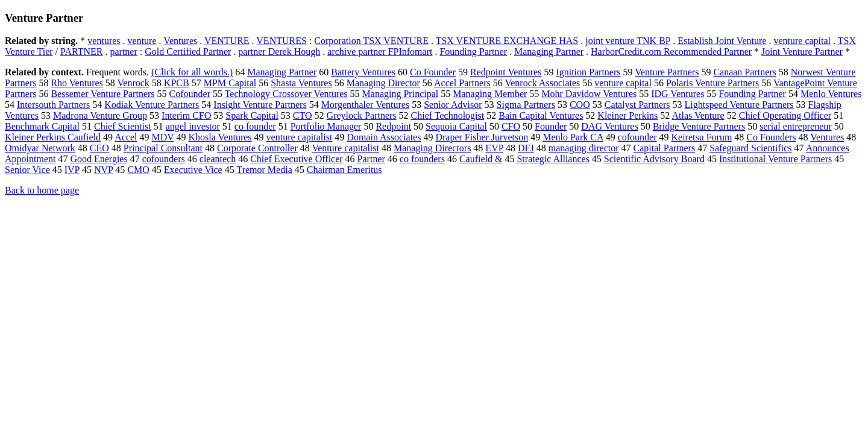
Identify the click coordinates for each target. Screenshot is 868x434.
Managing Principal (401, 94)
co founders (422, 159)
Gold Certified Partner (188, 52)
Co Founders (771, 137)
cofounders (164, 159)
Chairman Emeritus (344, 170)
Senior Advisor (453, 105)
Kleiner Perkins (627, 115)
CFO (511, 126)
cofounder (637, 137)
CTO (303, 115)
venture (142, 41)
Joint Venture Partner (802, 52)
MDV (163, 137)
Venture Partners (667, 72)
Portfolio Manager (326, 126)
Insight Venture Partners (260, 105)
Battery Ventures (363, 72)
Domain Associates (384, 137)
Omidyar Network (40, 148)
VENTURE (227, 41)
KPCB (177, 83)
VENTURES (281, 41)
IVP (72, 170)
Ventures (180, 41)
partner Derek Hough (279, 52)
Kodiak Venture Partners (152, 105)
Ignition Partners (588, 72)
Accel (126, 137)
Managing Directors (432, 148)
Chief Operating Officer (785, 115)
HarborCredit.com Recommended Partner (671, 52)
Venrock (134, 83)
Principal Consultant (163, 148)
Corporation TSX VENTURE (371, 41)
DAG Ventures (609, 126)
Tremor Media (264, 170)
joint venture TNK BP (628, 41)
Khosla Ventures (220, 137)
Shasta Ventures (301, 83)
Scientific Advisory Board (654, 159)
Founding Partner (473, 52)
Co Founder (433, 72)
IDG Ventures (678, 94)
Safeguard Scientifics (750, 148)
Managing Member (490, 94)
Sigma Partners (526, 105)
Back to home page (42, 190)
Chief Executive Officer (296, 159)
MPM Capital (230, 83)
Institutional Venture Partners (775, 159)
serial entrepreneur (795, 126)
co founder (255, 126)
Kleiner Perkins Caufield (53, 137)
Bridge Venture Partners (699, 126)
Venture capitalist (345, 148)
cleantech (218, 159)
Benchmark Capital (42, 126)
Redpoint (393, 126)
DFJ (526, 148)
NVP (103, 170)
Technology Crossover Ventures (286, 94)
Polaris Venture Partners (712, 83)
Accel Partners (462, 83)
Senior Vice (27, 170)
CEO (99, 148)
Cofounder (190, 94)
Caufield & (481, 159)
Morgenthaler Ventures (365, 105)
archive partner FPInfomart (380, 52)
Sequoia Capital (456, 126)
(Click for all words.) (192, 72)
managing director (584, 148)
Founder (551, 126)
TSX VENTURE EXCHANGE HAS (507, 41)
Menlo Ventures (831, 94)
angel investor (193, 126)
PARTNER (81, 52)
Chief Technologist (448, 115)
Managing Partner (549, 52)
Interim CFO (186, 115)
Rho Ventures (77, 83)
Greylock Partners (362, 115)
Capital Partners (665, 148)
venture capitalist (300, 137)
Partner (371, 159)
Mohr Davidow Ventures (589, 94)
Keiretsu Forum (701, 137)
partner (123, 52)
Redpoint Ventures (506, 72)
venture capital (802, 41)
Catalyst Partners (637, 105)
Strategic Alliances (553, 159)
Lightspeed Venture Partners (739, 105)
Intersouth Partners (53, 105)
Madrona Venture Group (100, 115)
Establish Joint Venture (722, 41)
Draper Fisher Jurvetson (482, 137)
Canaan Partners (744, 72)
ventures (104, 41)
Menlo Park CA (573, 137)
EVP (494, 148)
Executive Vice (193, 170)
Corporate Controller (257, 148)
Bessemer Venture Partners (102, 94)
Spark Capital (252, 115)
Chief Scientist (123, 126)
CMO (138, 170)
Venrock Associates (542, 83)
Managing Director (383, 83)
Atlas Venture (698, 115)
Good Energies (99, 159)
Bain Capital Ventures (541, 115)
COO (580, 105)
